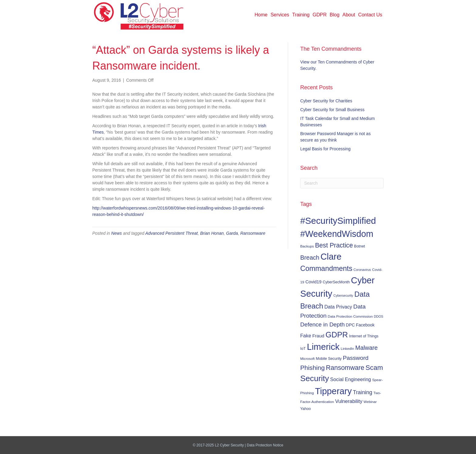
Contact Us (370, 15)
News (116, 233)
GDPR (320, 15)
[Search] (342, 183)
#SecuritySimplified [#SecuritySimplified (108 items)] (338, 221)
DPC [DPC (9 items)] (350, 325)
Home (261, 15)
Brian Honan (212, 233)
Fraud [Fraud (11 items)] (318, 336)
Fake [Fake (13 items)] (306, 336)
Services (280, 15)
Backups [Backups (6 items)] (307, 246)
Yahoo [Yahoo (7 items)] (306, 409)
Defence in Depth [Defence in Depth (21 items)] (322, 324)
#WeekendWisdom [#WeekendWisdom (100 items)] (337, 234)
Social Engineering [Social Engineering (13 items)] (351, 379)
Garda (232, 233)
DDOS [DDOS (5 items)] (379, 316)
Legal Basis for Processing (325, 149)
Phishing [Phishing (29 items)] (313, 368)
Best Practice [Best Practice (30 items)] (334, 245)
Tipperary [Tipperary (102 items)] (333, 391)
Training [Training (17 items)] (363, 392)
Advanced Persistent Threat (172, 233)
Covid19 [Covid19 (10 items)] (313, 282)
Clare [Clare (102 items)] (331, 257)
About (349, 15)
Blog (335, 15)
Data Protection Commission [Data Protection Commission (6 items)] (350, 316)
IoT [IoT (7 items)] (303, 349)
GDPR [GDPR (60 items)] (337, 335)
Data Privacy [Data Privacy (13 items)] (338, 307)
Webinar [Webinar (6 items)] (370, 402)
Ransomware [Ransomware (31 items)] (345, 368)
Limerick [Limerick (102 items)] (323, 347)
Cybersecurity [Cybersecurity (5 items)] (343, 295)
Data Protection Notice (265, 445)
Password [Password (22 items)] (356, 358)
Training (301, 15)
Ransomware (253, 233)
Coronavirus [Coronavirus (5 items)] (362, 270)
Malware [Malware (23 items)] (366, 348)
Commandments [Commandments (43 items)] (326, 268)
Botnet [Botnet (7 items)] (359, 246)
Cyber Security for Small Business (332, 110)
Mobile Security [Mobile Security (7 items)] (329, 359)
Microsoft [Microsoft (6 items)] (307, 358)
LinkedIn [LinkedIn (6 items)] (347, 348)
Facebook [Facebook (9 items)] (365, 325)
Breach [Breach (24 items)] (310, 258)
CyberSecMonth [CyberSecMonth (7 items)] (336, 282)
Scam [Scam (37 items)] (374, 368)
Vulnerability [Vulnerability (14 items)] (349, 401)
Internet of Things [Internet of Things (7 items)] (364, 336)
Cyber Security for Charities (326, 101)
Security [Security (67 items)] (315, 378)
